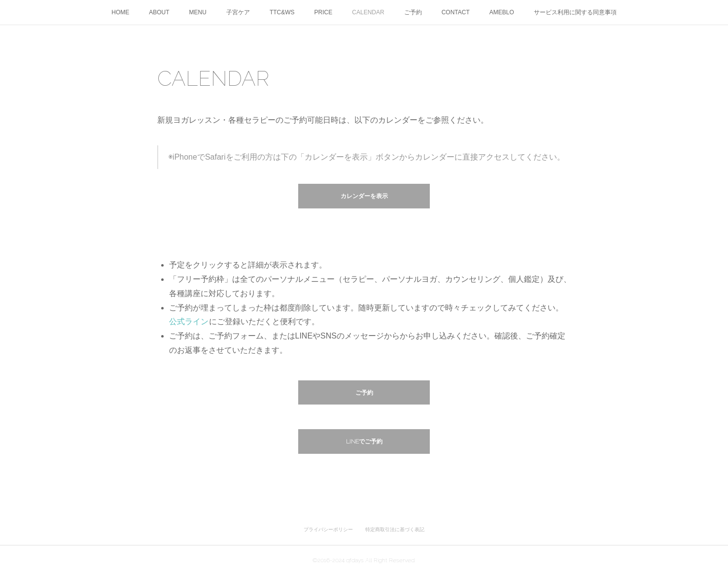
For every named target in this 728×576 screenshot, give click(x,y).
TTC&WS (282, 12)
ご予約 (413, 12)
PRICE (324, 12)
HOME (120, 12)
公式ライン (189, 322)
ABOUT (159, 12)
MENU (198, 12)
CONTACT (456, 12)
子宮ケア (238, 12)
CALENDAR (368, 12)
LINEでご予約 (364, 441)
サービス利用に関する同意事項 (575, 12)
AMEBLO (502, 12)
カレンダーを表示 (364, 196)
